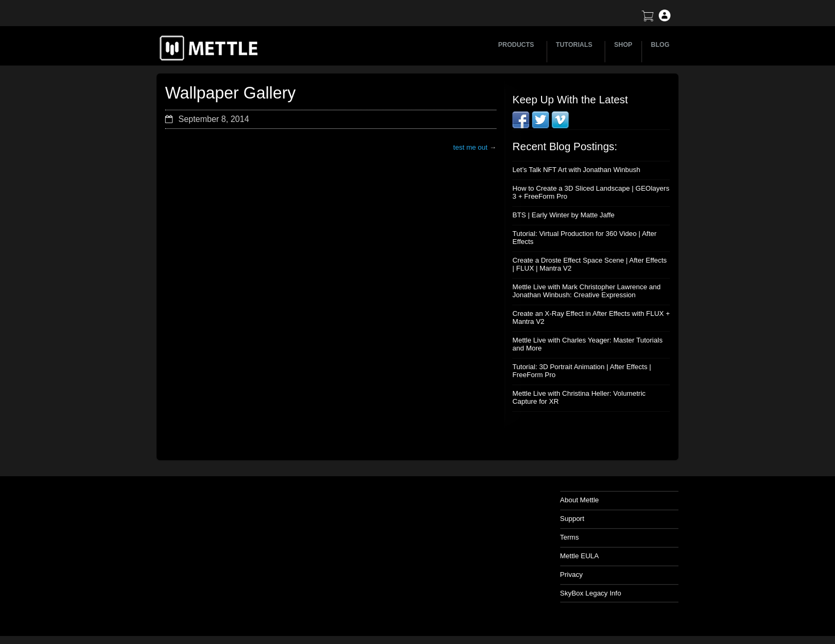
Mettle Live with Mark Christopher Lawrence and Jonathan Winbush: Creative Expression (586, 291)
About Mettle (580, 500)
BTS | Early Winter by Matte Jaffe (563, 215)
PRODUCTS (518, 45)
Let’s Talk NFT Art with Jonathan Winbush (576, 170)
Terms (570, 537)
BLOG (660, 45)
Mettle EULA (580, 556)
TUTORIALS (576, 45)
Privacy (572, 574)
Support (572, 519)
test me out (470, 147)
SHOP (623, 45)
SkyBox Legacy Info (591, 593)
